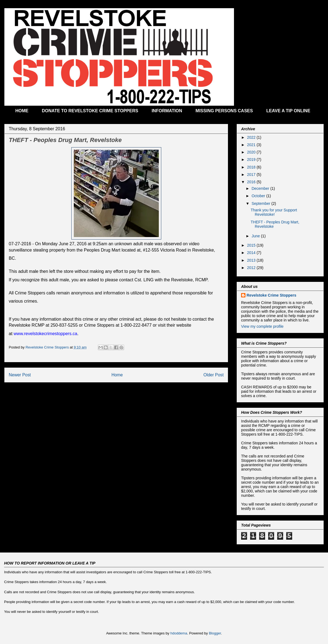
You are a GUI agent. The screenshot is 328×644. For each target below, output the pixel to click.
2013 (252, 260)
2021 (252, 145)
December (261, 188)
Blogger (215, 633)
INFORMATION (167, 111)
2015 (252, 245)
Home (117, 375)
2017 (252, 175)
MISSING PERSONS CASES (224, 111)
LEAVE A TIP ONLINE (288, 111)
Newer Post (20, 375)
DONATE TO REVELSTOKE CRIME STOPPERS (90, 111)
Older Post (213, 375)
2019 (252, 159)
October (259, 196)
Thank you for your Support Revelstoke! (274, 212)
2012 (252, 268)
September (261, 203)
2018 (252, 167)
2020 (252, 152)
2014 (252, 253)
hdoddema (179, 633)
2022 (252, 137)
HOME (22, 111)
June (256, 236)
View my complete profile (262, 326)
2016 (252, 182)
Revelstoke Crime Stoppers (271, 295)
